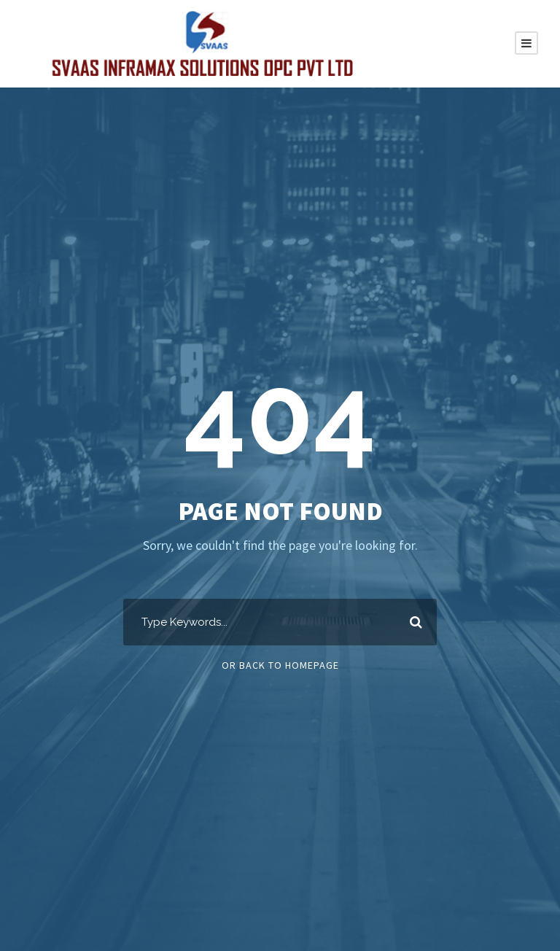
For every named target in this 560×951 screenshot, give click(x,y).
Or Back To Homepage (280, 665)
